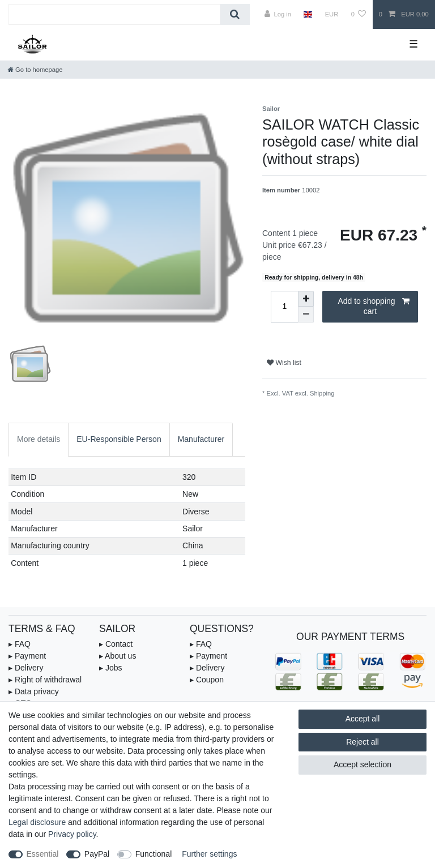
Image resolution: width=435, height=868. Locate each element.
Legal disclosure (37, 822)
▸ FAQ (20, 644)
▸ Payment (27, 656)
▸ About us (118, 656)
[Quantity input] (284, 307)
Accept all (363, 719)
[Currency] (331, 14)
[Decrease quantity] (306, 315)
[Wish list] (358, 14)
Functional (154, 854)
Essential (43, 854)
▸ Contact (116, 644)
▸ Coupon (207, 680)
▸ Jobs (110, 668)
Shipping (322, 393)
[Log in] (278, 14)
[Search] (235, 14)
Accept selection (362, 764)
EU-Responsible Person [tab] (119, 439)
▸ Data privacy (34, 691)
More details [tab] (39, 439)
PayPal (97, 854)
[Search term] (114, 14)
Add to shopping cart (374, 306)
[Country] (308, 14)
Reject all (362, 742)
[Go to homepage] (35, 70)
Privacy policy (72, 834)
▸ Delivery (26, 668)
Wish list (284, 363)
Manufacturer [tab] (201, 439)
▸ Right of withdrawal (45, 680)
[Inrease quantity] (306, 299)
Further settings (209, 854)
